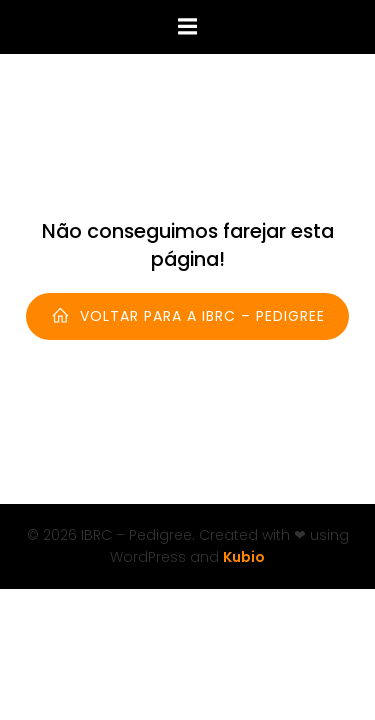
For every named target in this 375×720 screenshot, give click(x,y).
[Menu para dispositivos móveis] (188, 27)
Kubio (244, 557)
